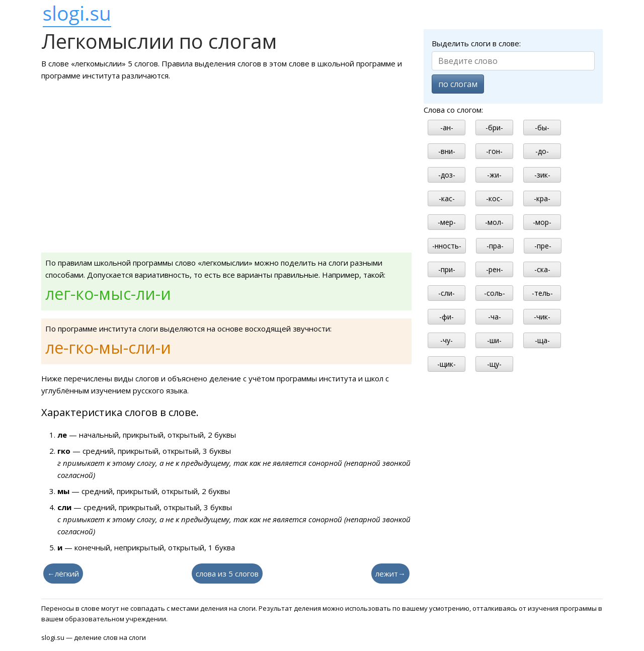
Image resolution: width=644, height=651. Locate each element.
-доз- (447, 175)
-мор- (542, 222)
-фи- (447, 317)
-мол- (494, 222)
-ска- (542, 269)
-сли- (447, 293)
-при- (447, 269)
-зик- (542, 175)
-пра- (495, 246)
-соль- (495, 293)
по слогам (458, 84)
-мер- (447, 222)
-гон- (494, 151)
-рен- (495, 269)
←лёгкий (63, 574)
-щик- (447, 364)
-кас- (447, 198)
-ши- (494, 340)
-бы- (542, 128)
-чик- (542, 317)
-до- (542, 151)
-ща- (542, 340)
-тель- (542, 293)
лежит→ (390, 574)
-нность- (447, 246)
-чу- (447, 340)
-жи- (494, 175)
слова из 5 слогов (227, 574)
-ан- (447, 128)
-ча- (495, 317)
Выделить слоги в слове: (476, 43)
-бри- (494, 128)
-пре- (543, 246)
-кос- (494, 198)
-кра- (542, 198)
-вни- (447, 151)
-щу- (494, 364)
